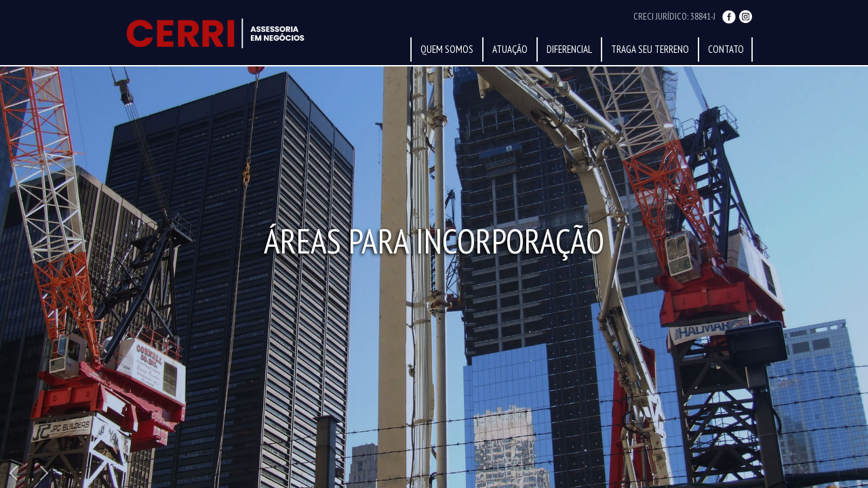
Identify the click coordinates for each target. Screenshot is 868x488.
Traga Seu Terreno (650, 49)
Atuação (510, 49)
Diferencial (569, 49)
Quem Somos (447, 49)
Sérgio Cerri (213, 33)
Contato (726, 49)
